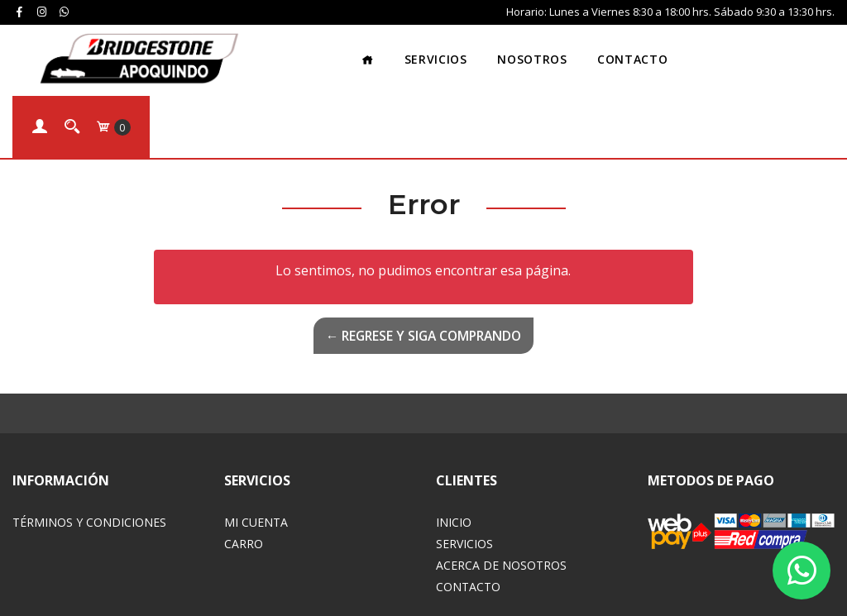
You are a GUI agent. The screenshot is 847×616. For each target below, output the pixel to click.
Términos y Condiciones (89, 450)
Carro (244, 472)
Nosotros (441, 53)
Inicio (454, 450)
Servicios (344, 53)
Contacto (541, 53)
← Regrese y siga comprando (423, 264)
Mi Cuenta (256, 450)
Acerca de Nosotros (501, 493)
